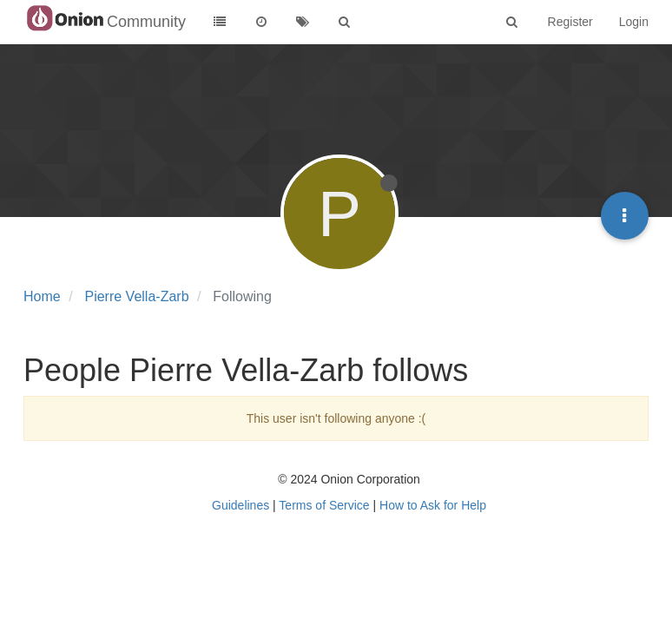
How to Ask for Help (433, 505)
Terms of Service (324, 505)
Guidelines (240, 505)
